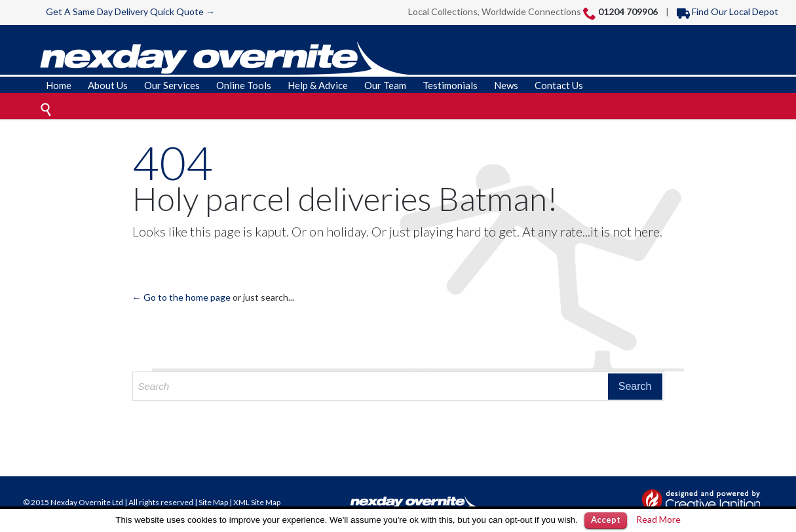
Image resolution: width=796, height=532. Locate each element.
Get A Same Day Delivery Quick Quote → (130, 11)
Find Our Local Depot (728, 11)
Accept (606, 520)
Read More (658, 519)
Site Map (213, 502)
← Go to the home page (181, 297)
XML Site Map (257, 502)
